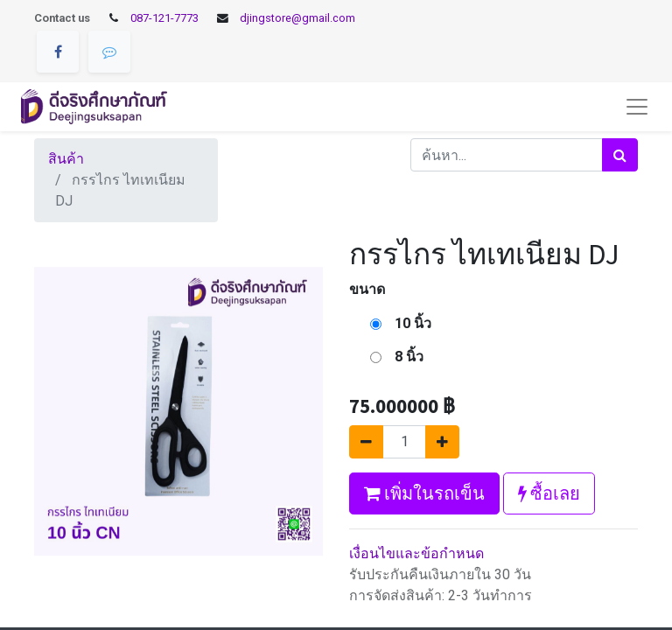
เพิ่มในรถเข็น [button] (424, 493)
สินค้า (66, 159)
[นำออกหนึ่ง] (366, 442)
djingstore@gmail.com (297, 18)
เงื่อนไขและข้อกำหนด (416, 553)
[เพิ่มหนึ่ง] (442, 442)
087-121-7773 (164, 18)
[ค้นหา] (620, 155)
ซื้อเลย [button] (549, 493)
